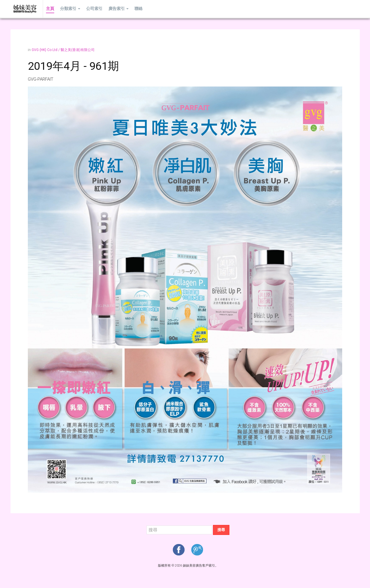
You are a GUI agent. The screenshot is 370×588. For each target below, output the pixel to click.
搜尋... (147, 525)
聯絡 (139, 9)
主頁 (50, 9)
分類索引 (70, 9)
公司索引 (94, 9)
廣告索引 (118, 9)
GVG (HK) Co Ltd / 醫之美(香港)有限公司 (63, 50)
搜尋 (221, 530)
